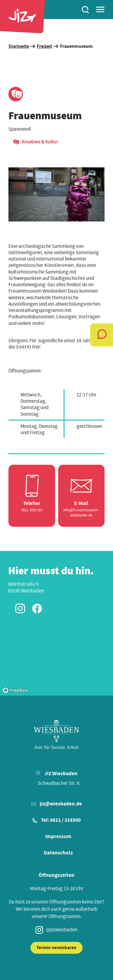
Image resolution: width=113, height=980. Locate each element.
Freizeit (44, 46)
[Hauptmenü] (100, 10)
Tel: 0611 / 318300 (61, 820)
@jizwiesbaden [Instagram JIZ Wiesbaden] (56, 930)
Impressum (58, 836)
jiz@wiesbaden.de (61, 804)
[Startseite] (22, 17)
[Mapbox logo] (15, 690)
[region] (56, 194)
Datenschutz (58, 853)
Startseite (19, 46)
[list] (56, 194)
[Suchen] (85, 10)
